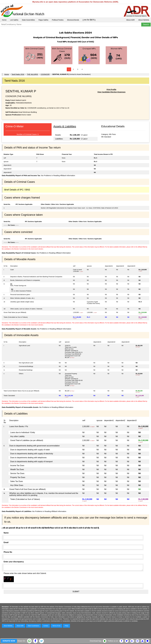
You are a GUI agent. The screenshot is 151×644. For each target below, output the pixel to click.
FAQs (66, 626)
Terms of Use (57, 626)
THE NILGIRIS (32, 74)
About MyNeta (144, 20)
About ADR (130, 20)
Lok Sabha (14, 20)
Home (4, 20)
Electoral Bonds (73, 20)
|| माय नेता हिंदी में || (89, 20)
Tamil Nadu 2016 (18, 74)
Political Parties (58, 20)
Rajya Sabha (43, 20)
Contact (46, 626)
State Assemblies (28, 20)
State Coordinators (33, 626)
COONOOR (45, 74)
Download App (96, 641)
